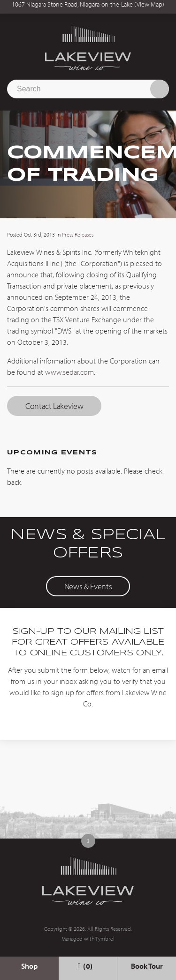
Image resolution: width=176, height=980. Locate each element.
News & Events (88, 586)
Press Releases (78, 234)
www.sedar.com (69, 372)
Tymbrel (105, 939)
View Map (149, 4)
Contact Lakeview (54, 406)
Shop (29, 966)
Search (160, 89)
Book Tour (147, 966)
